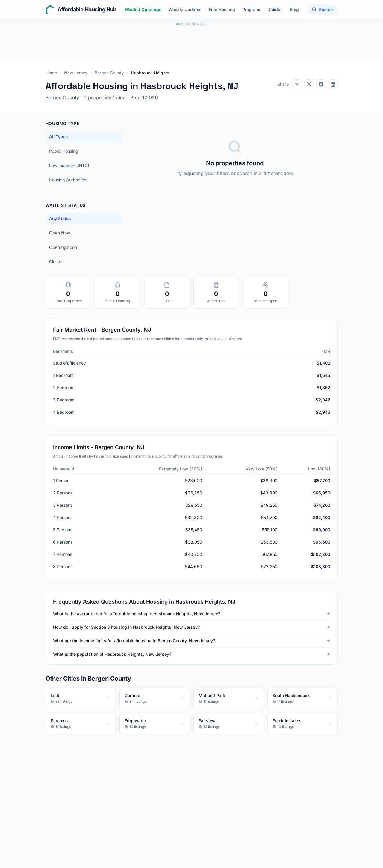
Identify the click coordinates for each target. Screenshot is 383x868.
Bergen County (109, 73)
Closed (56, 262)
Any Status (60, 218)
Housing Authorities (68, 180)
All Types (59, 137)
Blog (294, 9)
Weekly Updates (185, 9)
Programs (252, 9)
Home (51, 73)
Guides (276, 9)
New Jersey (76, 73)
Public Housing (64, 151)
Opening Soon (63, 247)
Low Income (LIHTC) (69, 165)
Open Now (60, 233)
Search (322, 9)
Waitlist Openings (143, 9)
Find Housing (222, 9)
